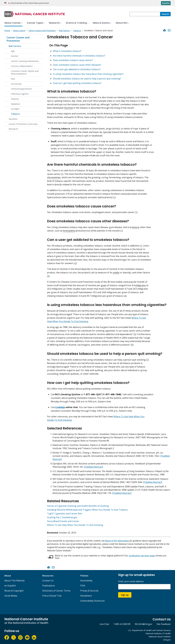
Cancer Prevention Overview (23, 124)
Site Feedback (164, 624)
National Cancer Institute (160, 637)
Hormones (16, 84)
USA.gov (167, 640)
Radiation (16, 104)
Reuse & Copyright (14, 591)
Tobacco (15, 114)
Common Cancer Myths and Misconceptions (25, 72)
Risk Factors (15, 46)
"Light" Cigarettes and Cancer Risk (65, 514)
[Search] (165, 14)
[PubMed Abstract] (93, 467)
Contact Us (48, 581)
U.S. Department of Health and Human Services (149, 630)
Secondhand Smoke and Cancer (63, 521)
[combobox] (145, 14)
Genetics (13, 119)
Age (13, 51)
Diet (13, 79)
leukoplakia (69, 231)
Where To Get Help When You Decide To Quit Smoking (75, 525)
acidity (116, 273)
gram (103, 285)
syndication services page (142, 556)
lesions (136, 227)
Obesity (15, 99)
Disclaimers (86, 596)
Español (166, 3)
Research (13, 129)
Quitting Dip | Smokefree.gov (62, 517)
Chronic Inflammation (22, 66)
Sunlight (15, 109)
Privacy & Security (89, 591)
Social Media (11, 596)
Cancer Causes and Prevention (18, 39)
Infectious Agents (20, 94)
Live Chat (104, 624)
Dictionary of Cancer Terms (56, 591)
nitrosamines (54, 177)
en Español (10, 586)
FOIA (83, 586)
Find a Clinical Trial (52, 596)
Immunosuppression (21, 89)
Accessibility (86, 581)
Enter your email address (131, 581)
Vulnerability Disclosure (92, 601)
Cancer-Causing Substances (25, 61)
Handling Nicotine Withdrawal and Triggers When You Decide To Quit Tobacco (87, 510)
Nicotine (69, 108)
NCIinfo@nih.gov (143, 624)
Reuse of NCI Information (117, 541)
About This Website (14, 581)
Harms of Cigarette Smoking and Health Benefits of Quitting (78, 506)
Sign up (125, 595)
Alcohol (15, 56)
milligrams (140, 285)
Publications (49, 586)
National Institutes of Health (158, 633)
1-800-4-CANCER (122, 624)
